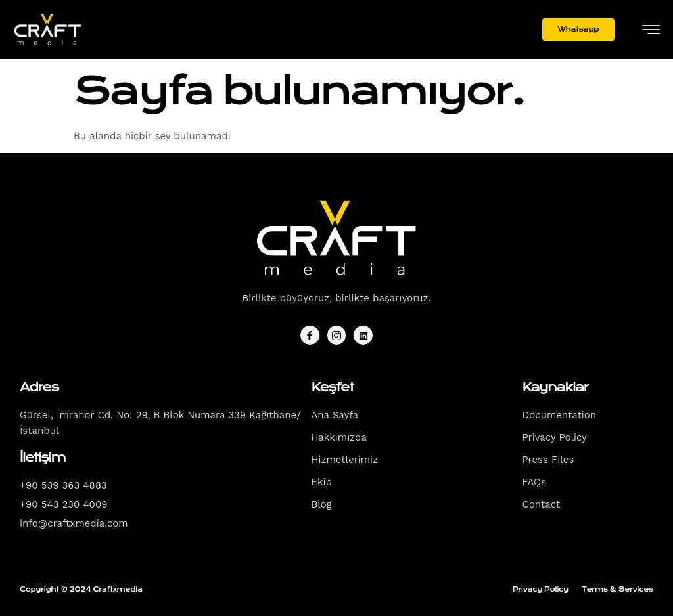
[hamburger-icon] (651, 31)
